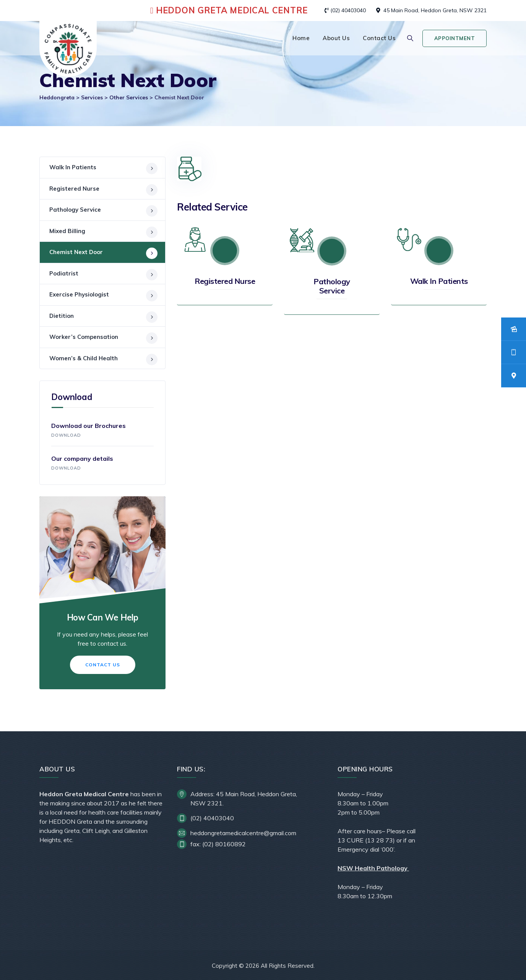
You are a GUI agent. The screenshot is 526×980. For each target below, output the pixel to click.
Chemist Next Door (76, 252)
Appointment (455, 38)
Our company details (102, 464)
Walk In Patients (439, 281)
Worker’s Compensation (84, 337)
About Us (336, 38)
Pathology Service (332, 286)
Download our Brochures (102, 431)
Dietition (62, 316)
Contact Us (379, 38)
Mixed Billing (67, 231)
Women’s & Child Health (84, 358)
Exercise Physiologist (79, 294)
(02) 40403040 (348, 10)
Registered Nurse (225, 281)
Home (301, 38)
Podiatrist (64, 273)
